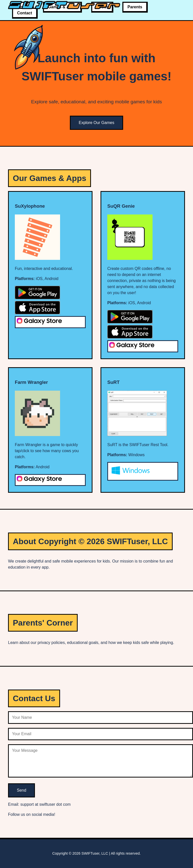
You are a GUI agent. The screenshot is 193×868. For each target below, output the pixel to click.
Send (21, 790)
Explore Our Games (96, 123)
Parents (135, 7)
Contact (25, 13)
